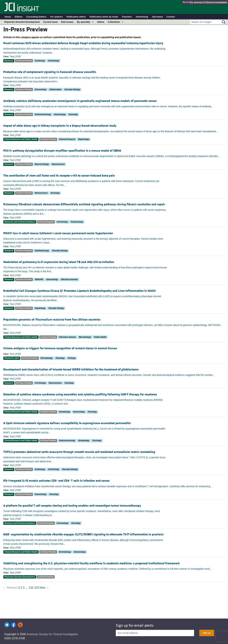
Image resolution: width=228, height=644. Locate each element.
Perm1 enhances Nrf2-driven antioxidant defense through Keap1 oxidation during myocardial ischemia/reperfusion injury (83, 43)
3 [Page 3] (24, 588)
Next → (44, 588)
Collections (114, 22)
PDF (19, 56)
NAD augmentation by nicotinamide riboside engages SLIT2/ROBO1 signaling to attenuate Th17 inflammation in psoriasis (83, 534)
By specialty (84, 22)
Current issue (50, 22)
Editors (19, 17)
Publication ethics (76, 17)
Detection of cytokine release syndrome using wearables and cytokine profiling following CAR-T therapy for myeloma (80, 394)
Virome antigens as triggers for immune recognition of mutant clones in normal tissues (60, 348)
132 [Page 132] (31, 588)
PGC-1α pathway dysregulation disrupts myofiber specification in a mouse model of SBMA (62, 151)
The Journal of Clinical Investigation (208, 2)
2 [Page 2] (21, 588)
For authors (56, 17)
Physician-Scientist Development (22, 22)
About (8, 17)
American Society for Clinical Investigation (52, 634)
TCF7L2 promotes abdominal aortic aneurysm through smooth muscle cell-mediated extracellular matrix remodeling (79, 452)
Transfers (127, 17)
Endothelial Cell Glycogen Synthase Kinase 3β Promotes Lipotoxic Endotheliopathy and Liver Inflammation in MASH (79, 291)
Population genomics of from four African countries (52, 320)
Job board (157, 17)
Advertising (142, 17)
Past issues (67, 22)
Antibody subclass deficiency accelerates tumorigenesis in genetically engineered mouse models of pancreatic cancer (80, 101)
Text (12, 56)
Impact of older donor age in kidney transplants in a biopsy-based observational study (60, 126)
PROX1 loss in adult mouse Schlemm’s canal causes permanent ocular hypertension (58, 233)
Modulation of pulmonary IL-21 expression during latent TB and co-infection (59, 262)
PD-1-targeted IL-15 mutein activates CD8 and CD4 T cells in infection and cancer (56, 481)
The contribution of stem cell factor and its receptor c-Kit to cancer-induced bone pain (59, 176)
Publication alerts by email (104, 17)
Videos (101, 22)
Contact (171, 17)
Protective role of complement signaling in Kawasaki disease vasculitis (50, 72)
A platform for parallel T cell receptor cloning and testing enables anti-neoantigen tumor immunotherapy (72, 506)
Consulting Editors (36, 17)
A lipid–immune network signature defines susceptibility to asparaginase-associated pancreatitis (67, 423)
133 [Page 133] (36, 588)
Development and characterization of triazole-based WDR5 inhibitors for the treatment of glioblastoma (71, 369)
